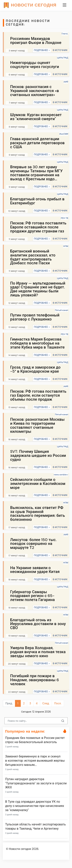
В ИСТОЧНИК (60, 50)
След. (46, 703)
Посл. (58, 703)
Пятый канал (62, 310)
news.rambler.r (61, 475)
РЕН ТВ (65, 218)
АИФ (66, 82)
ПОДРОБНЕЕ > (42, 50)
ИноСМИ (64, 134)
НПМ (66, 246)
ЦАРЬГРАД (63, 58)
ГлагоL (65, 34)
